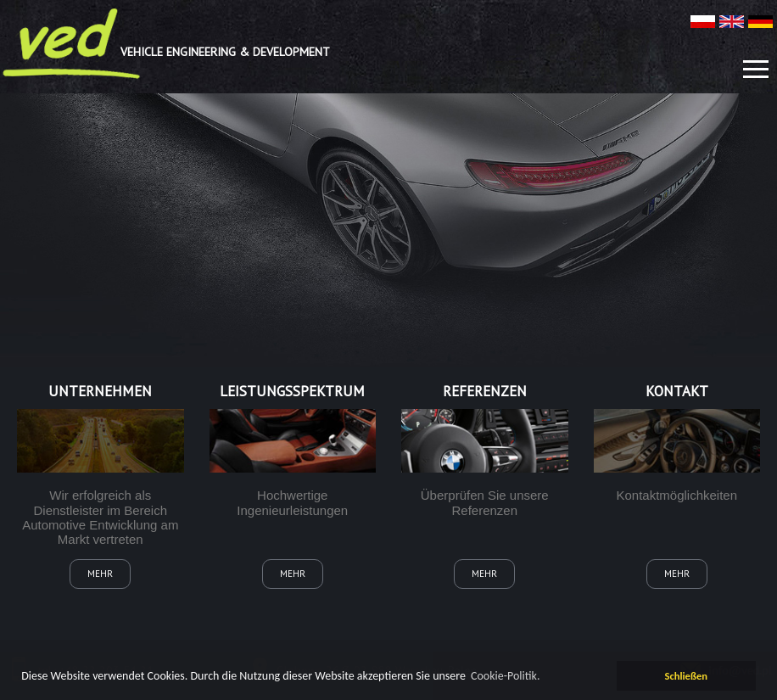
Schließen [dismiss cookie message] (686, 676)
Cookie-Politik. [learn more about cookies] (506, 676)
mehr (100, 574)
